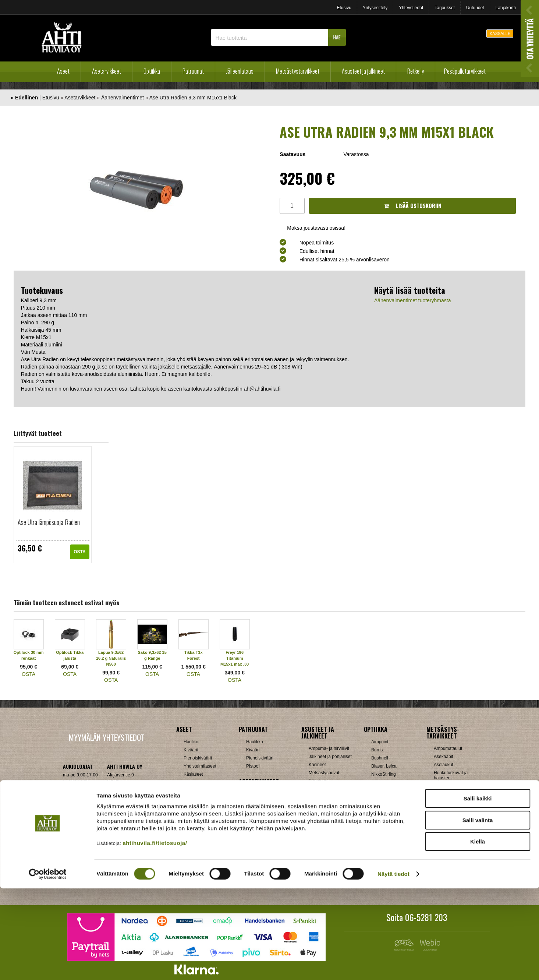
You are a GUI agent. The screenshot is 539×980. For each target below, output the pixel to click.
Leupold (379, 799)
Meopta (379, 807)
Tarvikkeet (319, 805)
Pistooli (253, 766)
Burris (377, 750)
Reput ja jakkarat (325, 857)
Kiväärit (191, 750)
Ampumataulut (448, 748)
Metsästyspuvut (324, 773)
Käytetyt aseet (198, 790)
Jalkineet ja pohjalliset (330, 757)
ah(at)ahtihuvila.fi (80, 811)
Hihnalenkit (257, 802)
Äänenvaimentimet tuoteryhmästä (413, 300)
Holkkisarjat (195, 826)
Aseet (63, 71)
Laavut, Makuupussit (329, 833)
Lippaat (253, 818)
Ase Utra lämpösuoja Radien (49, 522)
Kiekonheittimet (449, 794)
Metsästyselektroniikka (456, 810)
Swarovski (381, 831)
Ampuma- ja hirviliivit (329, 748)
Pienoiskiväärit (198, 758)
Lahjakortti (506, 8)
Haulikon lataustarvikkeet (208, 867)
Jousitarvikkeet (448, 867)
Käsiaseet (193, 774)
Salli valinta (478, 912)
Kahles (378, 790)
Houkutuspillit (447, 786)
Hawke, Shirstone (389, 782)
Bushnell (380, 758)
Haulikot (192, 742)
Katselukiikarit (385, 863)
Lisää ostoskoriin (413, 206)
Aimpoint (380, 742)
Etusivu (344, 8)
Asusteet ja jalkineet (363, 71)
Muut (251, 867)
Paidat (315, 789)
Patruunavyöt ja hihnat (456, 826)
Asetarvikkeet (107, 71)
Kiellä (478, 933)
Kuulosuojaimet (449, 802)
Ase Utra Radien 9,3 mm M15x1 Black (193, 98)
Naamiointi (444, 818)
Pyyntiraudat (446, 843)
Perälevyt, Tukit (261, 826)
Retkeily (416, 71)
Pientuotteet (320, 849)
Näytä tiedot (393, 965)
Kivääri (253, 750)
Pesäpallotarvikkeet (465, 71)
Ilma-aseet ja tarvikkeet (206, 782)
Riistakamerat (447, 851)
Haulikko (255, 742)
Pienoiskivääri (260, 758)
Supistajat (256, 835)
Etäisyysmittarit (386, 855)
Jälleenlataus (240, 71)
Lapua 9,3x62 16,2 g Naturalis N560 (111, 658)
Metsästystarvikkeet (298, 71)
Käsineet (317, 765)
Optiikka (152, 71)
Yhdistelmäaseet (200, 766)
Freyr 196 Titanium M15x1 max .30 (235, 658)
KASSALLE (500, 34)
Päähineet (319, 781)
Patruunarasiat (198, 859)
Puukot (441, 835)
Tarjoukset (445, 8)
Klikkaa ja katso (122, 811)
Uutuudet (475, 8)
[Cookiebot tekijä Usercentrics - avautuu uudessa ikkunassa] (48, 966)
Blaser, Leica (384, 766)
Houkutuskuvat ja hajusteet (451, 775)
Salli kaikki (478, 890)
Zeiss (377, 847)
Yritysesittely (375, 8)
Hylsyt (190, 835)
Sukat (314, 797)
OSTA (79, 552)
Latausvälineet (198, 843)
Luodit (190, 851)
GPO (376, 815)
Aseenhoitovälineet (265, 794)
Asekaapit (444, 757)
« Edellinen (24, 98)
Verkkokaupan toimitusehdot (107, 834)
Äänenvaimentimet (123, 98)
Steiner (378, 823)
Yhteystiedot (411, 8)
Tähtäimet (256, 843)
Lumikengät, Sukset (328, 841)
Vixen (377, 839)
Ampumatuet (259, 851)
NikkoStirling (384, 774)
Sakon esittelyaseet (203, 799)
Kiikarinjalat (257, 810)
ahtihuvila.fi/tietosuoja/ (155, 935)
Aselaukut (444, 765)
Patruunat (193, 71)
